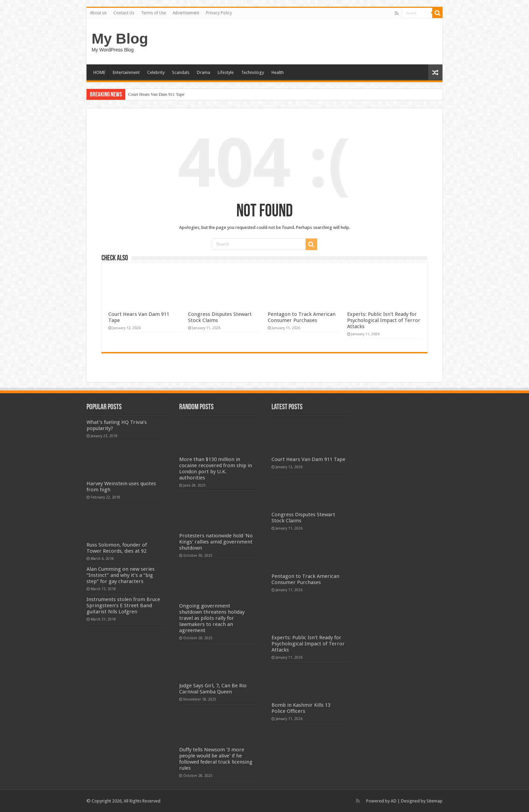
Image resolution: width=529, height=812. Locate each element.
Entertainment (126, 72)
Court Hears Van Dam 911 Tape (156, 94)
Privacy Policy (219, 13)
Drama (204, 72)
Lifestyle (226, 72)
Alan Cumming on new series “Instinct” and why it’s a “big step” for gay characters (121, 575)
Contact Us (124, 13)
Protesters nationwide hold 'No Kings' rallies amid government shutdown (216, 542)
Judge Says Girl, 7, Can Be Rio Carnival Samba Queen (213, 689)
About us (98, 13)
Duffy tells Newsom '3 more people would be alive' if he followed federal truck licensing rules (216, 759)
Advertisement (186, 13)
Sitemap (434, 801)
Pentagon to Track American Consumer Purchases (302, 317)
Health (278, 72)
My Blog (120, 39)
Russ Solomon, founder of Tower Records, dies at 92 (117, 548)
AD (394, 801)
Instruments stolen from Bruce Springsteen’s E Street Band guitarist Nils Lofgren (123, 606)
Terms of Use (153, 13)
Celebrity (156, 72)
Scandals (181, 72)
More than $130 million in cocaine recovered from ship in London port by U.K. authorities (216, 469)
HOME (99, 72)
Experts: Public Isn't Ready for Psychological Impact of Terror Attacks (384, 320)
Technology (253, 72)
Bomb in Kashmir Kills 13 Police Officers (301, 708)
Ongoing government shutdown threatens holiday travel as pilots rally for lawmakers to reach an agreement (212, 618)
